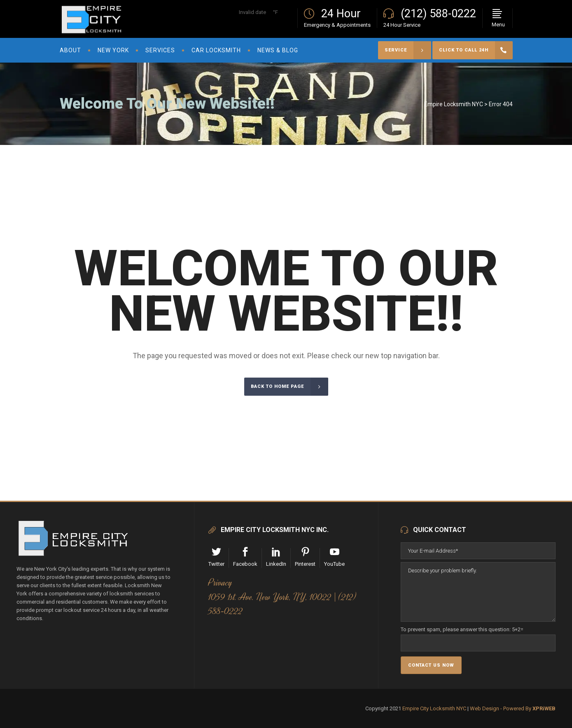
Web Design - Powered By (513, 708)
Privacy (220, 583)
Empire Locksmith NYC (454, 104)
